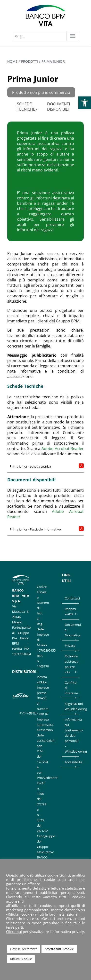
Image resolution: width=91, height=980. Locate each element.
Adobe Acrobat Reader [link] (63, 449)
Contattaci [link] (71, 598)
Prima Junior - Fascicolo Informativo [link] (35, 529)
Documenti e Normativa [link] (71, 630)
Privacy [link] (70, 646)
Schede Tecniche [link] (26, 107)
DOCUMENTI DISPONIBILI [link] (58, 107)
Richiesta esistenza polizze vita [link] (71, 664)
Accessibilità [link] (71, 762)
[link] (85, 103)
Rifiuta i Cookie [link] (21, 959)
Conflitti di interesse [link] (71, 688)
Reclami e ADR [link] (70, 612)
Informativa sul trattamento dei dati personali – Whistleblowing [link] (71, 735)
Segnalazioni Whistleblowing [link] (71, 706)
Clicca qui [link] (14, 932)
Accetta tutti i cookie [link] (59, 949)
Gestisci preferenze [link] (24, 949)
